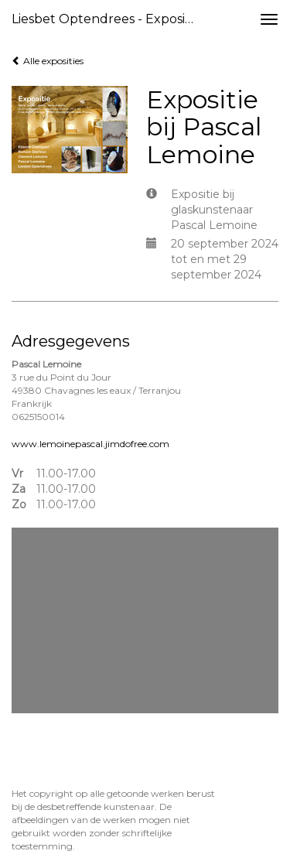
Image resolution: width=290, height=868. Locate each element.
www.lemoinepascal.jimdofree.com (90, 444)
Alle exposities (48, 61)
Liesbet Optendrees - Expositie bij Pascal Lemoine (111, 19)
